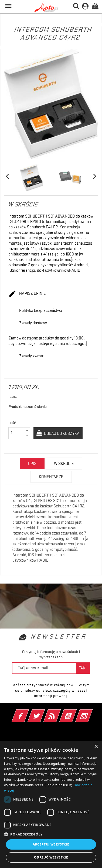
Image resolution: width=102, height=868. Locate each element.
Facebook (28, 712)
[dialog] (51, 804)
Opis (32, 464)
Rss (59, 712)
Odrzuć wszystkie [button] (51, 857)
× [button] (96, 747)
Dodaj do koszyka (61, 433)
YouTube (75, 712)
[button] (51, 834)
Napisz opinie (27, 294)
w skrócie (64, 464)
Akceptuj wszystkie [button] (51, 844)
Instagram (91, 712)
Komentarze (51, 477)
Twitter (44, 712)
